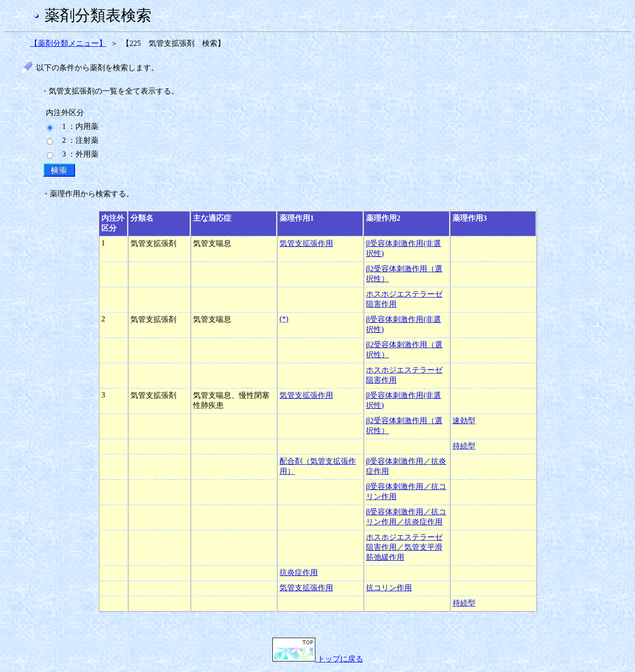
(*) (284, 319)
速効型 (464, 421)
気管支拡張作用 (306, 243)
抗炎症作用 (299, 572)
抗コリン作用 (389, 588)
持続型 (464, 446)
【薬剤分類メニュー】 (68, 43)
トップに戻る (318, 659)
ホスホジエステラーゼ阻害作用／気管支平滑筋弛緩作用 (404, 547)
